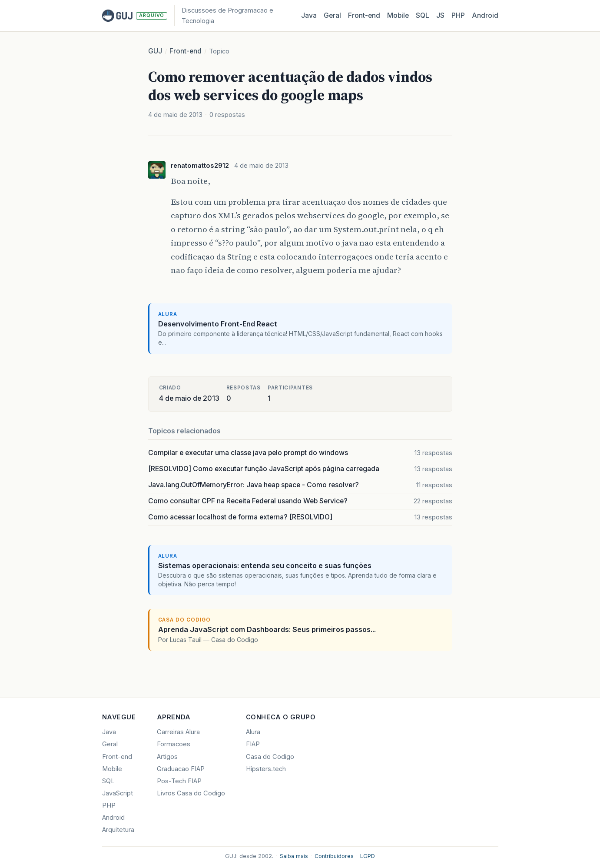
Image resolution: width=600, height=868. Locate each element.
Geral (332, 15)
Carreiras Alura (178, 732)
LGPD (368, 856)
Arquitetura (118, 830)
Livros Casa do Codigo (191, 793)
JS (440, 15)
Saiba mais (294, 856)
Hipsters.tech (266, 769)
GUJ (155, 51)
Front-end (186, 51)
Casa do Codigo (270, 757)
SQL (423, 15)
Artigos (167, 757)
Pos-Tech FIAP (179, 781)
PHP (458, 15)
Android (485, 15)
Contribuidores (334, 856)
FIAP (253, 744)
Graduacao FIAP (181, 769)
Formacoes (174, 744)
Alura (253, 732)
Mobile (398, 15)
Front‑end (364, 15)
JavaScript (118, 793)
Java (309, 15)
